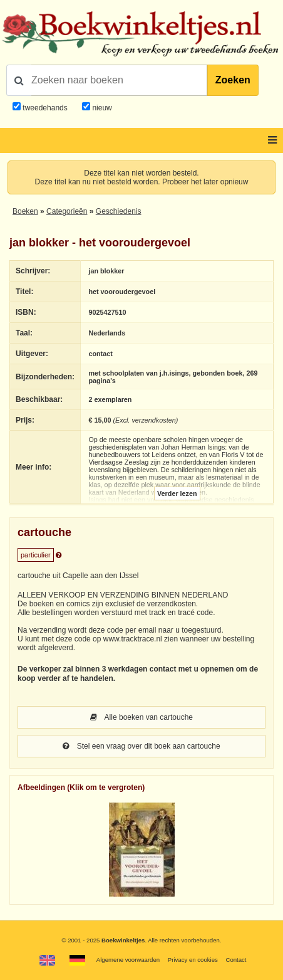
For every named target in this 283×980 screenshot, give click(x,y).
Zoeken (233, 80)
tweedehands (45, 108)
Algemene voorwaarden (128, 960)
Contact (236, 960)
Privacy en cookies (193, 960)
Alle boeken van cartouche (141, 717)
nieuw (101, 108)
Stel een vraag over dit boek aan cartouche (141, 746)
